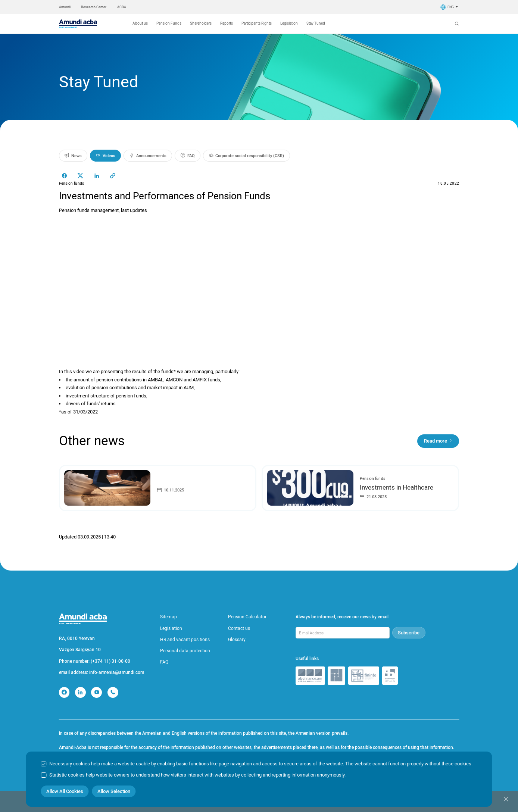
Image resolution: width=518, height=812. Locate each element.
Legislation (289, 23)
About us (140, 23)
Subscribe (409, 633)
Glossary (237, 640)
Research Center (94, 7)
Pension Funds (169, 23)
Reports (227, 23)
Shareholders (201, 23)
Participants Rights (257, 23)
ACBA (122, 7)
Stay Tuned (316, 23)
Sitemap (168, 617)
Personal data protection (185, 651)
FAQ (164, 662)
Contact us (239, 628)
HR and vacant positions (185, 640)
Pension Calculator (247, 617)
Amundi (65, 7)
